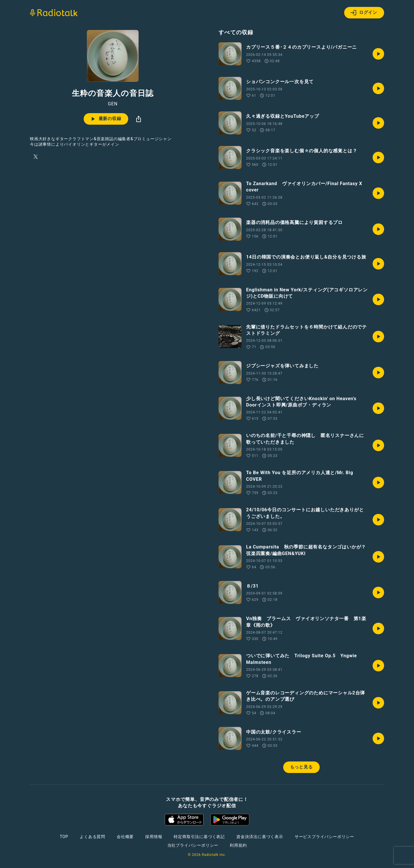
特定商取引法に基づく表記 (199, 837)
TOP (64, 837)
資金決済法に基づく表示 (260, 837)
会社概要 (125, 837)
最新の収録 (105, 119)
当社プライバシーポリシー (193, 845)
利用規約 (238, 845)
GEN (113, 104)
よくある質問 (92, 837)
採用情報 (154, 837)
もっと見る (301, 767)
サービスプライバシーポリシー (324, 837)
